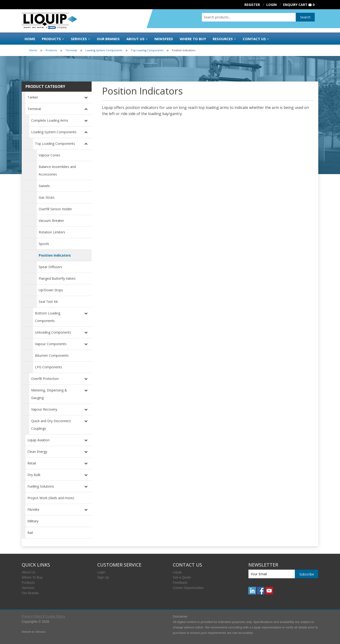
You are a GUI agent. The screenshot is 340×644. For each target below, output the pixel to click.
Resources (223, 39)
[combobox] (249, 17)
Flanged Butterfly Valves (57, 278)
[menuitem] (37, 50)
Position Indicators (184, 50)
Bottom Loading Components (48, 317)
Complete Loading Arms (50, 120)
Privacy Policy (32, 616)
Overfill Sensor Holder (55, 209)
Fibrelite (33, 509)
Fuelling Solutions (41, 486)
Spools (44, 244)
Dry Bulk (34, 475)
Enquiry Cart (295, 5)
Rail (30, 533)
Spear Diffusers (50, 267)
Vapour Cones (49, 155)
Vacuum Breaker (51, 221)
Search (305, 17)
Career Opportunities (188, 588)
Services (79, 39)
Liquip (177, 572)
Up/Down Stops (51, 290)
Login (101, 572)
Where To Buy (32, 577)
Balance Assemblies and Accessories (57, 170)
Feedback (180, 583)
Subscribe (307, 574)
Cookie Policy (55, 616)
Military (33, 521)
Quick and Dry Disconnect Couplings (51, 425)
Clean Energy (37, 452)
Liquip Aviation (38, 440)
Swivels (44, 186)
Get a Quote (182, 577)
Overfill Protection (45, 379)
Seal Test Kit (48, 302)
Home (30, 39)
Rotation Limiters (52, 232)
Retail (32, 463)
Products (51, 39)
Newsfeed (164, 39)
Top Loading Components (147, 50)
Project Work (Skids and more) (51, 498)
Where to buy (193, 39)
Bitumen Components (52, 355)
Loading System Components (104, 50)
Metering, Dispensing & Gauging (49, 394)
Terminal (71, 50)
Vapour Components (51, 344)
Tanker (33, 97)
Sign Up (103, 577)
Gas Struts (47, 197)
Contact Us (254, 39)
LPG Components (49, 367)
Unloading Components (53, 332)
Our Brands (108, 39)
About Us (135, 39)
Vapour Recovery (44, 409)
